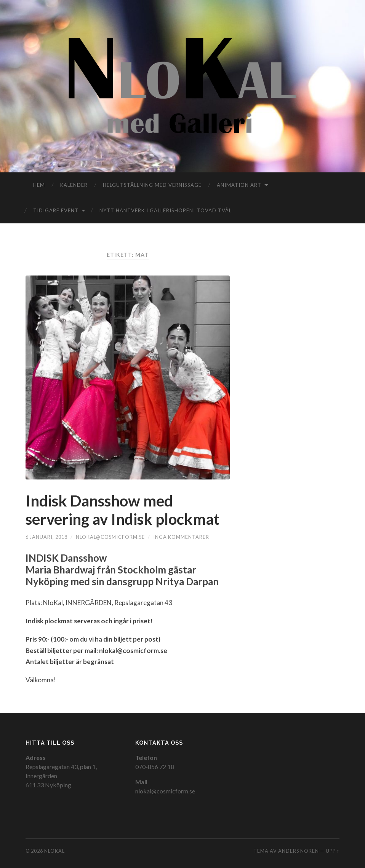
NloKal (54, 851)
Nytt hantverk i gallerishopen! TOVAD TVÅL (166, 210)
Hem (39, 185)
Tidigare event (56, 210)
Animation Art (239, 185)
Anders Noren (299, 851)
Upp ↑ (333, 851)
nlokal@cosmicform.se (110, 537)
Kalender (74, 185)
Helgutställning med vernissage (152, 185)
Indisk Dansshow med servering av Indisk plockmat (122, 510)
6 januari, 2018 (46, 537)
